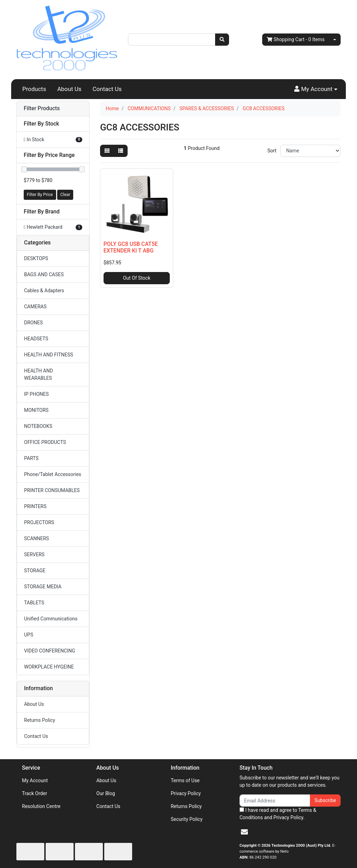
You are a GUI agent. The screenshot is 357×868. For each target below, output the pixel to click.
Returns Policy (40, 720)
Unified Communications (51, 619)
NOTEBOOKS (38, 426)
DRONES (33, 323)
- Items (296, 40)
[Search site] (222, 40)
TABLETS (34, 603)
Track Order (35, 793)
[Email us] (244, 832)
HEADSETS (36, 339)
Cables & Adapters (44, 290)
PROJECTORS (39, 522)
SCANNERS (36, 538)
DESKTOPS (36, 258)
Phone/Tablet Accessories (53, 474)
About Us (69, 89)
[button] (316, 89)
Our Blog (106, 793)
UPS (29, 635)
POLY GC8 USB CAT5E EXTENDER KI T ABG (131, 247)
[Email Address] (275, 801)
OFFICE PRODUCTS (45, 442)
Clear (65, 195)
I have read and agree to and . (278, 814)
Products (34, 89)
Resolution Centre (41, 806)
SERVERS (34, 554)
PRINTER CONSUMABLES (52, 490)
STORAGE (35, 571)
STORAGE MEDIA (43, 587)
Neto (284, 851)
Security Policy (187, 819)
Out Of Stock (137, 278)
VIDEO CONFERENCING (50, 651)
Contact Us (107, 89)
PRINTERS (35, 506)
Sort (272, 151)
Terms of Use (185, 780)
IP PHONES (36, 394)
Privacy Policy (186, 793)
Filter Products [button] (42, 108)
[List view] (121, 151)
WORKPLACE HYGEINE (49, 667)
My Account (35, 780)
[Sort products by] (310, 151)
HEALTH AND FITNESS (49, 355)
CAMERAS (35, 307)
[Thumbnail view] (107, 151)
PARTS (31, 458)
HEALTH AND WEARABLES (39, 374)
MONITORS (36, 410)
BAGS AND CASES (44, 274)
